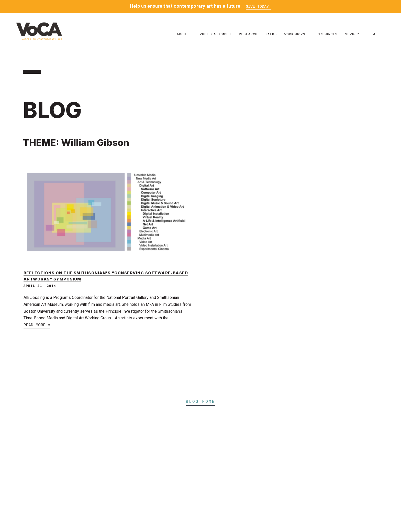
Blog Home (200, 402)
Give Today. (258, 7)
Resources (327, 34)
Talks (271, 34)
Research (248, 34)
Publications (214, 34)
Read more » (37, 325)
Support (353, 34)
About (183, 34)
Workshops (295, 34)
